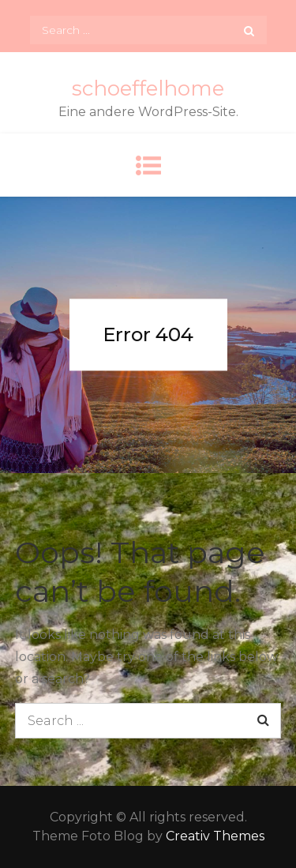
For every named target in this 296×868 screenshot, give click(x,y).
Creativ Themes (215, 836)
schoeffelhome (148, 88)
